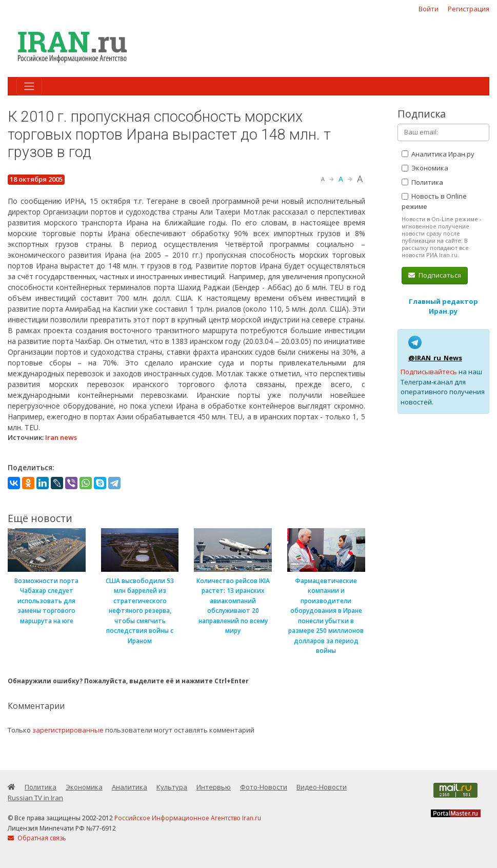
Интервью (214, 787)
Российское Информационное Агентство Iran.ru (188, 818)
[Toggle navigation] (29, 86)
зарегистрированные (68, 730)
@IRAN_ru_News (435, 358)
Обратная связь (37, 838)
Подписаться (435, 275)
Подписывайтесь (429, 372)
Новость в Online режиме (434, 201)
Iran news (61, 437)
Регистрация (469, 9)
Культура (172, 787)
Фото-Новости (264, 787)
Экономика (425, 168)
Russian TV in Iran (35, 798)
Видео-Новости (322, 787)
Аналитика (130, 787)
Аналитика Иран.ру (438, 154)
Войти (429, 9)
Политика (422, 182)
